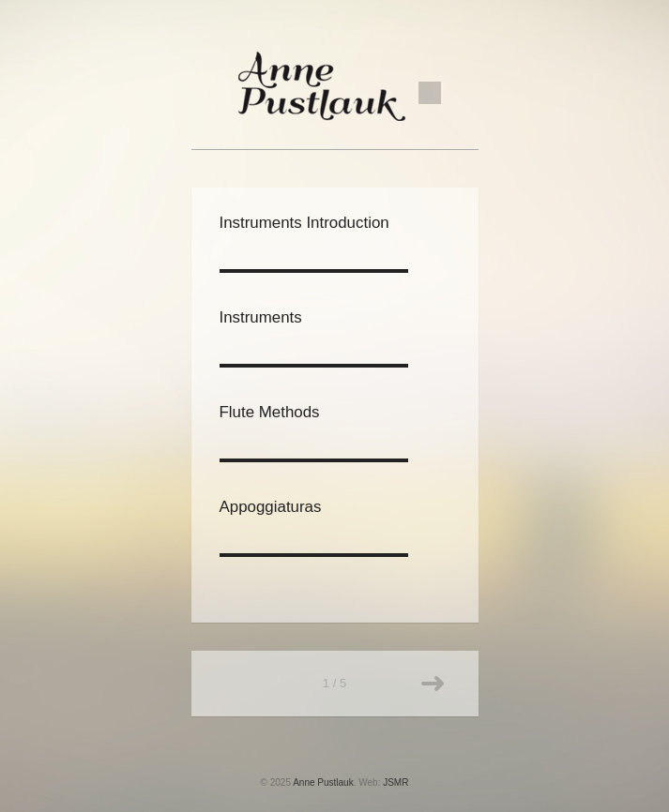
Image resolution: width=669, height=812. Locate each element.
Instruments (261, 317)
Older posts (433, 684)
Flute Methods (270, 412)
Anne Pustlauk (323, 782)
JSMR (395, 782)
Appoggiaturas (271, 507)
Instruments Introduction (304, 223)
